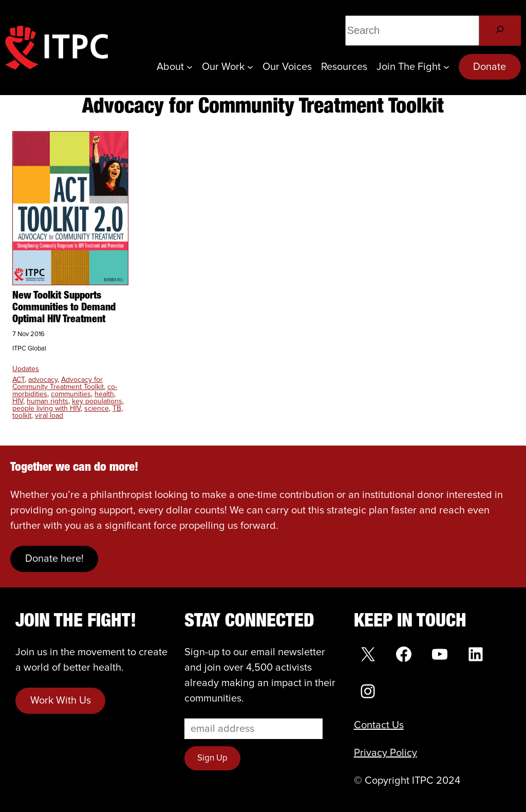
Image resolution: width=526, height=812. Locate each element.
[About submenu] (190, 67)
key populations (97, 401)
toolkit (22, 416)
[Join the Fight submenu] (446, 67)
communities (71, 394)
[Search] (500, 31)
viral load (49, 416)
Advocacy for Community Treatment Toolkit (58, 383)
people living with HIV (46, 409)
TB (117, 409)
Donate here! (54, 559)
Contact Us (379, 725)
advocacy (43, 380)
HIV (18, 401)
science (97, 409)
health (104, 394)
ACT (18, 380)
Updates (26, 369)
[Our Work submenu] (250, 67)
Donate (490, 67)
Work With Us (61, 700)
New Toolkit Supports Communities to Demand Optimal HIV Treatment (64, 308)
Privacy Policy (386, 753)
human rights (48, 401)
